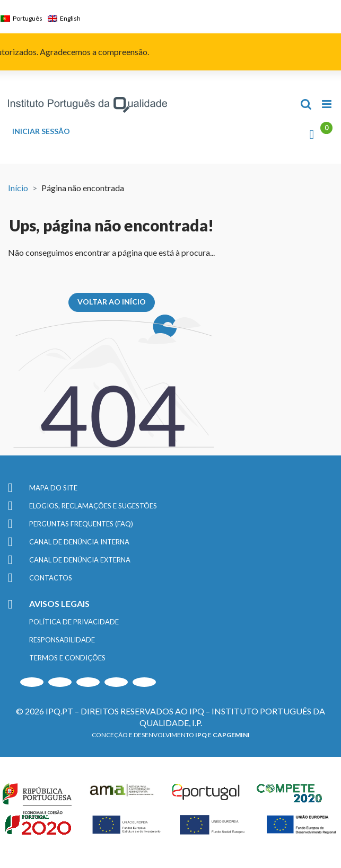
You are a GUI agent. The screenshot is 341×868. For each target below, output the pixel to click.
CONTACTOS (51, 578)
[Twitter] (116, 682)
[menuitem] (24, 19)
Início (18, 188)
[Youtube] (32, 682)
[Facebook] (144, 682)
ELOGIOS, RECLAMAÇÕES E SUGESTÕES (93, 506)
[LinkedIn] (88, 682)
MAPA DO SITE (53, 488)
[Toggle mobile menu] (327, 104)
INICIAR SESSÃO (41, 131)
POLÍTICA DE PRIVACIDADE (74, 622)
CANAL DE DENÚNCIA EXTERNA (80, 560)
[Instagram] (60, 682)
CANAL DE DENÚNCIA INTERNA (79, 542)
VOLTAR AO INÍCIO (112, 302)
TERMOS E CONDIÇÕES (67, 658)
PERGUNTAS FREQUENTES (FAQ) (81, 524)
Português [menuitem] (28, 18)
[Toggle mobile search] (306, 104)
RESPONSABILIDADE (62, 640)
